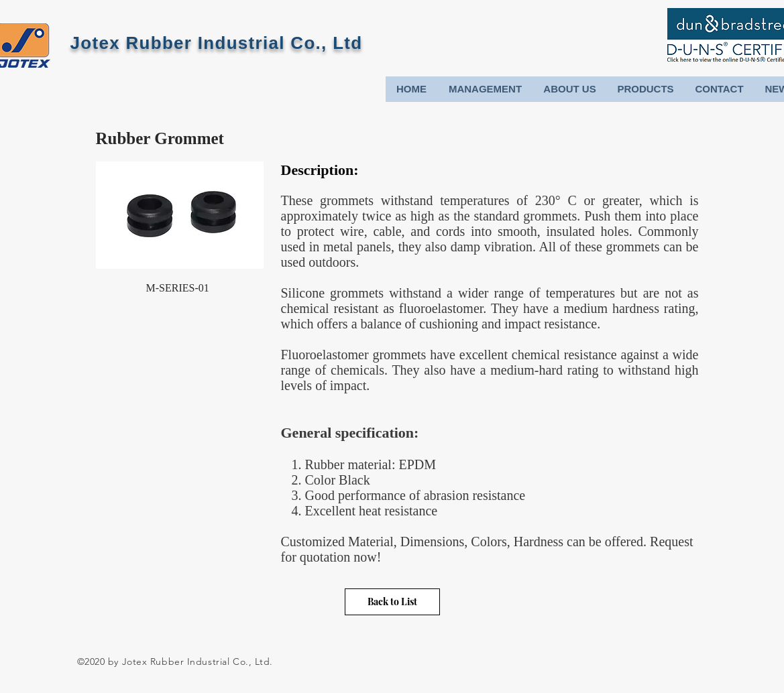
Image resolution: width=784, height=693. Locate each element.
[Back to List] (392, 602)
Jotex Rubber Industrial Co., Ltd (217, 43)
